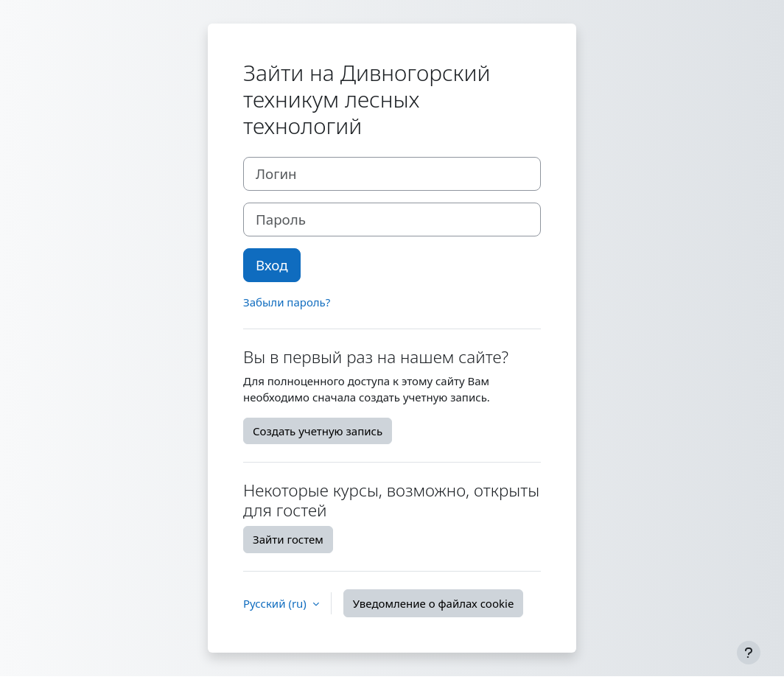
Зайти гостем (288, 539)
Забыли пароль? (287, 302)
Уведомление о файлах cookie (434, 603)
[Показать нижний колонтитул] (749, 653)
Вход (272, 265)
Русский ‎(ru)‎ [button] (276, 603)
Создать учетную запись (318, 431)
